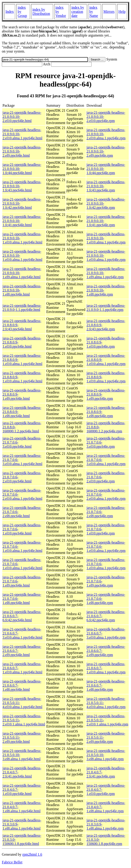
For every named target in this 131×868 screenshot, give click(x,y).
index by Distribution (41, 12)
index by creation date (78, 12)
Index (10, 12)
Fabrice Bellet (12, 862)
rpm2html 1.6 (32, 854)
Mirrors (109, 12)
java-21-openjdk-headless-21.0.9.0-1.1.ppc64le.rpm (106, 308)
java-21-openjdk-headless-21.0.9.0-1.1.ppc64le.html (22, 308)
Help (122, 12)
